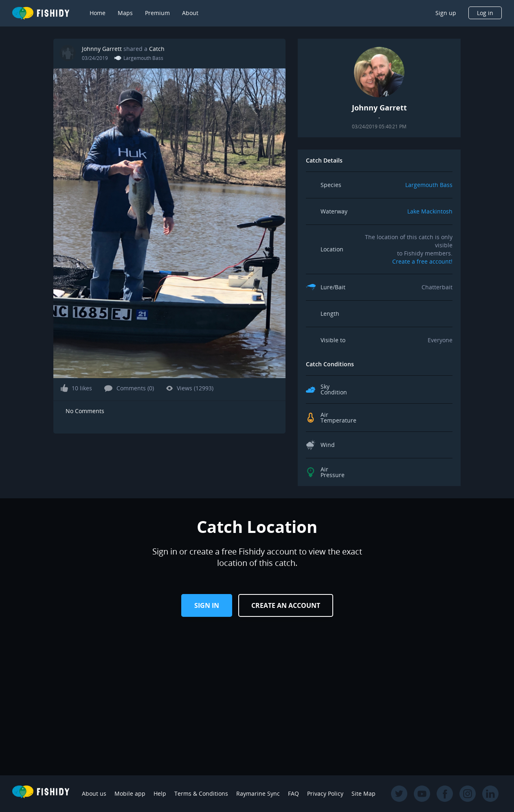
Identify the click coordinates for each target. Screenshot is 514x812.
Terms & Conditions (201, 793)
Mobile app (130, 793)
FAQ (293, 793)
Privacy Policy (325, 793)
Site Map (364, 793)
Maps (125, 13)
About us (94, 793)
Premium (157, 13)
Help (160, 793)
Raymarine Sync (258, 793)
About (190, 13)
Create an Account (286, 605)
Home (98, 13)
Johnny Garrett (102, 49)
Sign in (207, 605)
